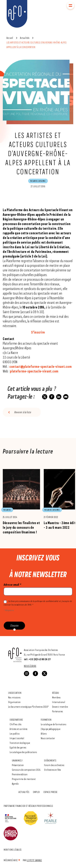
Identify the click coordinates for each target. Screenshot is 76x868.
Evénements (50, 760)
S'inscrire (38, 332)
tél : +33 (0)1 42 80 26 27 (37, 659)
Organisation (14, 702)
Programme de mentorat (24, 779)
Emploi (36, 792)
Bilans (44, 733)
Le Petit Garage (34, 860)
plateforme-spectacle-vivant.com (34, 371)
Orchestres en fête (53, 770)
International (59, 702)
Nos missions (14, 697)
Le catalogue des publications (23, 752)
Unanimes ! (17, 760)
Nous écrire (30, 666)
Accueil (10, 38)
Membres (56, 697)
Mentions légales (13, 850)
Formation (46, 720)
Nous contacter (48, 738)
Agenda (15, 784)
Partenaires (57, 711)
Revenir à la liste (23, 412)
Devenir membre (60, 707)
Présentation (18, 765)
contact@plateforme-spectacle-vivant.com (41, 367)
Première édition (20, 774)
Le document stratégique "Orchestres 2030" (28, 707)
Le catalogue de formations (54, 724)
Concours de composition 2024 (26, 770)
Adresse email (12, 585)
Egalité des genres (18, 747)
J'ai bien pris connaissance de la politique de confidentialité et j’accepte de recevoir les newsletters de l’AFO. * (38, 603)
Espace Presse (51, 792)
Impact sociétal (17, 738)
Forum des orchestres (54, 765)
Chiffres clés (15, 724)
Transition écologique (20, 743)
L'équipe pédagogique (51, 729)
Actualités (25, 38)
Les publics (15, 733)
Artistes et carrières (19, 729)
